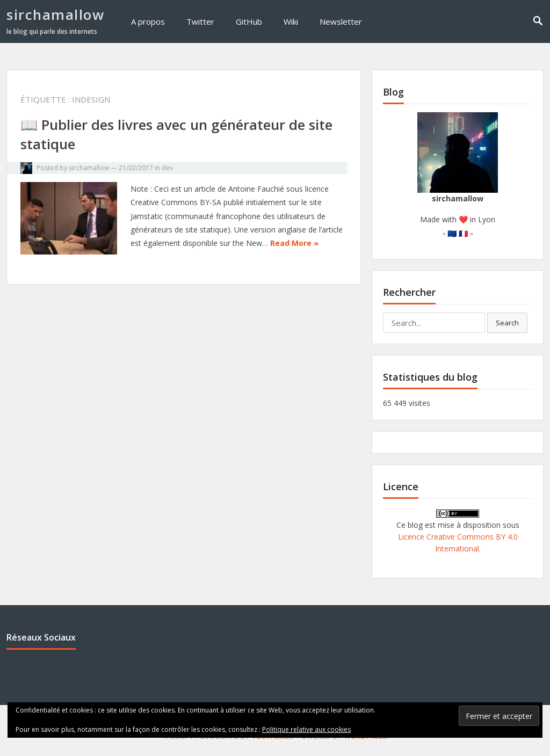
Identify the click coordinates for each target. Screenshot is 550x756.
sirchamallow (55, 14)
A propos (148, 21)
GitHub (249, 21)
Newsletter (341, 21)
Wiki (291, 21)
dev (167, 168)
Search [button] (507, 323)
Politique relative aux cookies (306, 729)
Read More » (294, 243)
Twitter (200, 21)
